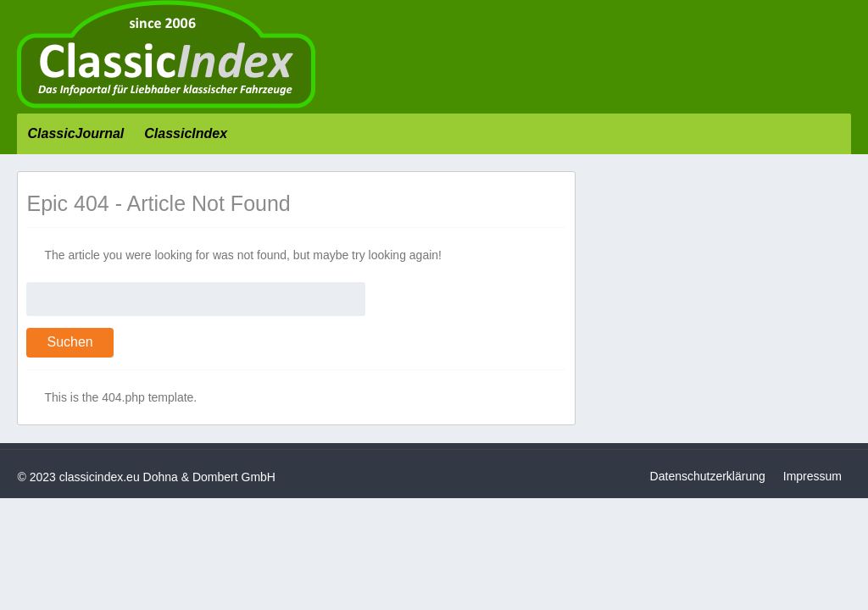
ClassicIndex (186, 133)
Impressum (812, 476)
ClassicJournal (75, 133)
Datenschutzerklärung (708, 476)
